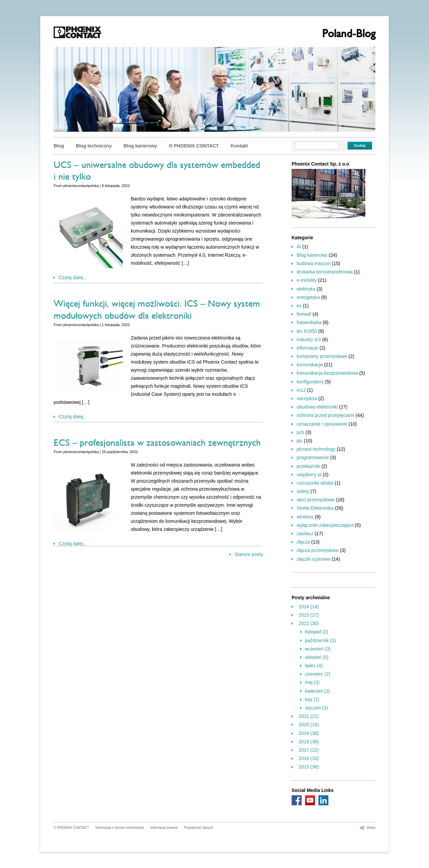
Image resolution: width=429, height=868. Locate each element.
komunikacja (310, 365)
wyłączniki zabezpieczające (325, 525)
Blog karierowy (140, 146)
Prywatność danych (199, 828)
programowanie (313, 457)
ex (299, 306)
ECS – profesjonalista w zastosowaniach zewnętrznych (157, 444)
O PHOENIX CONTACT (194, 146)
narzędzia (307, 398)
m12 (301, 390)
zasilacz (305, 534)
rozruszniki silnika (315, 483)
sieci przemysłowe (316, 500)
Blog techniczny (94, 146)
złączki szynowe (313, 559)
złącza (303, 542)
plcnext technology (316, 449)
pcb (300, 432)
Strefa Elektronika (315, 508)
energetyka (308, 297)
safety (303, 491)
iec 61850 (307, 331)
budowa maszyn (314, 263)
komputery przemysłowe (322, 356)
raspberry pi (309, 475)
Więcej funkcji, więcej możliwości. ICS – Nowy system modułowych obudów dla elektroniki (157, 311)
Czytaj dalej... (73, 277)
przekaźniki (308, 466)
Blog (59, 146)
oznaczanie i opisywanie (322, 424)
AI (299, 247)
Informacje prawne (164, 828)
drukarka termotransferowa (325, 272)
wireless (305, 517)
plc (300, 441)
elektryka (306, 289)
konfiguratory (310, 382)
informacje (308, 348)
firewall (304, 314)
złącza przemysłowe (318, 550)
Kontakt (239, 146)
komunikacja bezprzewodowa (327, 373)
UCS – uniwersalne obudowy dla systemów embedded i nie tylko (157, 172)
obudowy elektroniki (317, 407)
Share (371, 828)
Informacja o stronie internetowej (120, 828)
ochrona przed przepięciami (325, 415)
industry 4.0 (309, 339)
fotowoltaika (309, 322)
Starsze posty (249, 554)
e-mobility (307, 280)
